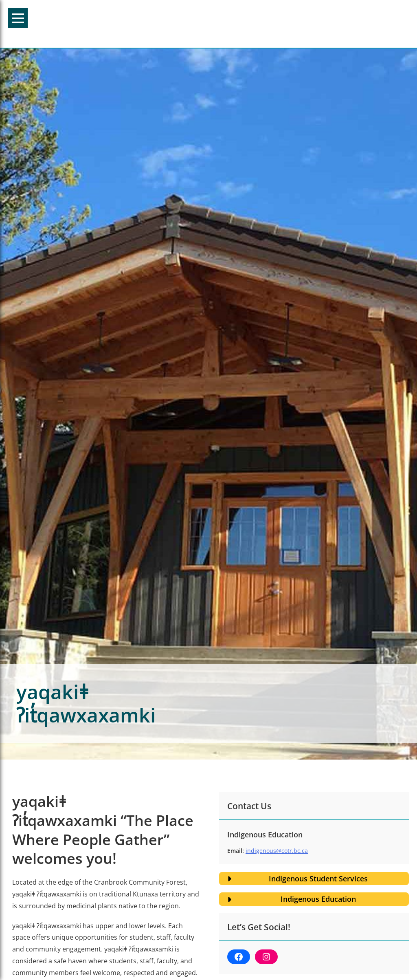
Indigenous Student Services (318, 879)
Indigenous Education (318, 899)
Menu (18, 18)
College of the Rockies (204, 24)
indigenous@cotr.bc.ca (277, 851)
